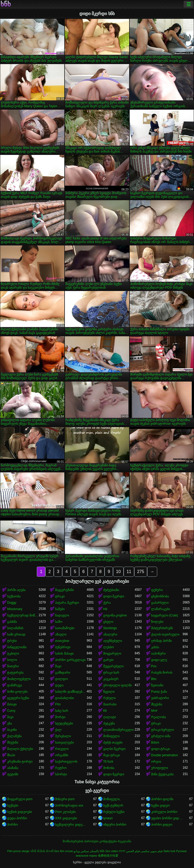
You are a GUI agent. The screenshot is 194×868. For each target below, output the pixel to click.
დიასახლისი (64, 698)
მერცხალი (63, 736)
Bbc (154, 679)
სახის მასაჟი (64, 654)
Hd (105, 609)
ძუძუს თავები (113, 742)
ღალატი (110, 717)
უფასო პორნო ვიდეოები (167, 818)
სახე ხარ (62, 711)
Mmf (154, 711)
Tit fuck (108, 762)
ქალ (58, 730)
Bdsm (155, 742)
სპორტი (61, 774)
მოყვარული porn (20, 799)
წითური (13, 666)
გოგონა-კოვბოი (115, 615)
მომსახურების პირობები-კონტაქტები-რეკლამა (97, 841)
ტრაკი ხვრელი (163, 730)
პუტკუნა (109, 723)
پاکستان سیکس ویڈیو (86, 851)
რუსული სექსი (114, 812)
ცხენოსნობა (160, 596)
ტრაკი (60, 596)
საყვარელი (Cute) (165, 615)
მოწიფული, (112, 799)
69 (105, 711)
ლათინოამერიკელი (118, 730)
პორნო (12, 825)
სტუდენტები (64, 723)
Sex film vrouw (64, 851)
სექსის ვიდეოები (20, 812)
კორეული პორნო (164, 812)
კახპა (155, 647)
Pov (154, 666)
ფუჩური (157, 590)
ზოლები (157, 622)
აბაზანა (13, 768)
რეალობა (159, 717)
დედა (59, 685)
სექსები (13, 806)
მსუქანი (13, 742)
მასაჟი (12, 704)
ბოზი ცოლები (17, 692)
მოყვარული (112, 654)
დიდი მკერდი (114, 596)
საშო (59, 622)
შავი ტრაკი (112, 755)
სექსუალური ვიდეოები (71, 825)
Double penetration (164, 755)
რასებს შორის (162, 673)
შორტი (60, 717)
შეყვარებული (113, 666)
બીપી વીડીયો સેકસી (42, 851)
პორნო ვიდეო (162, 825)
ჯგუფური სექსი (18, 698)
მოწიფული (111, 736)
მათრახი (110, 704)
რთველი (62, 749)
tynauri (108, 818)
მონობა (109, 768)
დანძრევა (15, 685)
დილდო (61, 679)
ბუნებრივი (63, 647)
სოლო (12, 660)
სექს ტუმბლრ (113, 806)
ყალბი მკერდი (114, 749)
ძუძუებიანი (111, 590)
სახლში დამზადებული (71, 692)
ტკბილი (13, 654)
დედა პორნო (17, 818)
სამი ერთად (16, 634)
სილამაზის (15, 628)
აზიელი (61, 634)
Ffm (58, 704)
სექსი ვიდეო (160, 806)
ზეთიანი (157, 685)
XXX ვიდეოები (66, 818)
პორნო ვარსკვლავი (70, 660)
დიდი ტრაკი (161, 749)
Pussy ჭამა (159, 692)
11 (129, 572)
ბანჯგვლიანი (17, 647)
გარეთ (108, 660)
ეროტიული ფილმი (118, 685)
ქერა (107, 603)
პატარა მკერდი (67, 603)
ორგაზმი (62, 755)
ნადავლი (62, 615)
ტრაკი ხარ (111, 673)
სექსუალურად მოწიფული (23, 615)
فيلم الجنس (133, 851)
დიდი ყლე (159, 660)
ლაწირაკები (161, 609)
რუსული (109, 698)
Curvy (11, 711)
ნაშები (60, 609)
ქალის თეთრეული (165, 634)
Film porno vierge (18, 851)
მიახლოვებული (19, 679)
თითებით (62, 641)
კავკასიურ (111, 679)
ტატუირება (15, 673)
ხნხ (6, 4)
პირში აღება (16, 590)
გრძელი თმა (161, 736)
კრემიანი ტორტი (20, 762)
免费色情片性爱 (108, 856)
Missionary (15, 609)
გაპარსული (160, 603)
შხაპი (11, 755)
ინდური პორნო (115, 825)
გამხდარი (63, 673)
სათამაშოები (65, 628)
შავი (58, 666)
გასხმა (12, 622)
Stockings (110, 628)
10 (118, 572)
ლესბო (109, 647)
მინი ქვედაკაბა (162, 774)
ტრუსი (12, 641)
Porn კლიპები (65, 812)
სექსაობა (14, 596)
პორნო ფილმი (162, 799)
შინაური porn (65, 799)
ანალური (110, 634)
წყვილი (109, 692)
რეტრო (61, 768)
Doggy (12, 603)
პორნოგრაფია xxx (69, 806)
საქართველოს (66, 762)
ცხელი (108, 622)
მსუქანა (157, 704)
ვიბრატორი (160, 698)
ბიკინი (12, 730)
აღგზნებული (113, 641)
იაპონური (158, 654)
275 (141, 572)
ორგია (156, 762)
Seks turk (169, 851)
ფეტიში (13, 774)
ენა (10, 723)
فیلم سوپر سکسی (152, 851)
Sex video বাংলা (115, 851)
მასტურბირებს (162, 628)
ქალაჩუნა (14, 736)
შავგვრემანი (64, 590)
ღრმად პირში (161, 641)
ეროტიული (160, 768)
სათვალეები (64, 742)
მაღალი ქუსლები (20, 749)
